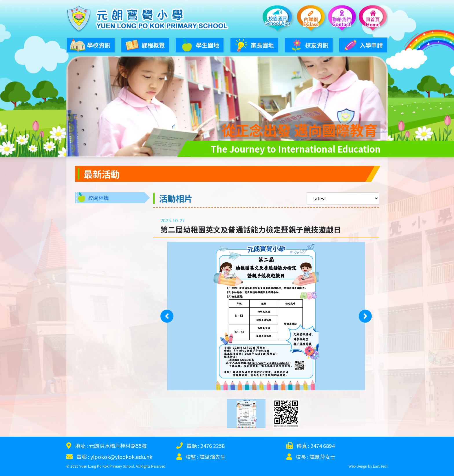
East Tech (380, 464)
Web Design (358, 464)
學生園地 (199, 44)
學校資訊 (90, 44)
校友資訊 (308, 44)
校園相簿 (98, 195)
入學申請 (363, 44)
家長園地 (254, 44)
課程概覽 (144, 44)
